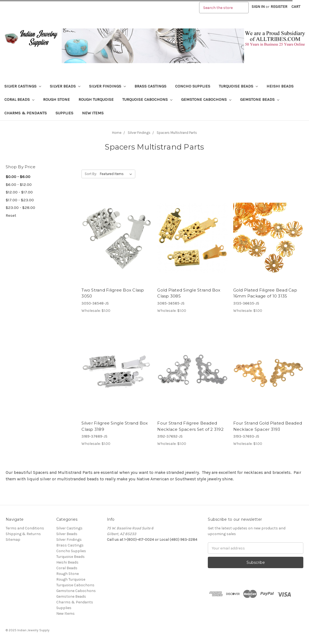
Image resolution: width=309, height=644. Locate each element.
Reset (11, 215)
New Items (93, 113)
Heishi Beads (280, 86)
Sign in (258, 7)
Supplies (64, 113)
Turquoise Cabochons (147, 99)
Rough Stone (56, 99)
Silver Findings (107, 86)
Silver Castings (23, 86)
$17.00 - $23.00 (20, 200)
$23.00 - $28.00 (20, 208)
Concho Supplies (193, 86)
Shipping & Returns (23, 534)
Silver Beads (65, 86)
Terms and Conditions (25, 528)
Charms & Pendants (26, 113)
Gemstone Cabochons (206, 99)
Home (117, 133)
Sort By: (91, 174)
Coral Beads (19, 99)
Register (279, 7)
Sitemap (13, 540)
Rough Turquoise (96, 99)
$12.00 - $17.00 (19, 192)
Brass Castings (150, 86)
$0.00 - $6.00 (18, 177)
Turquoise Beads (238, 86)
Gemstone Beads (260, 99)
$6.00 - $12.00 (19, 185)
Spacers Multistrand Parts (177, 133)
